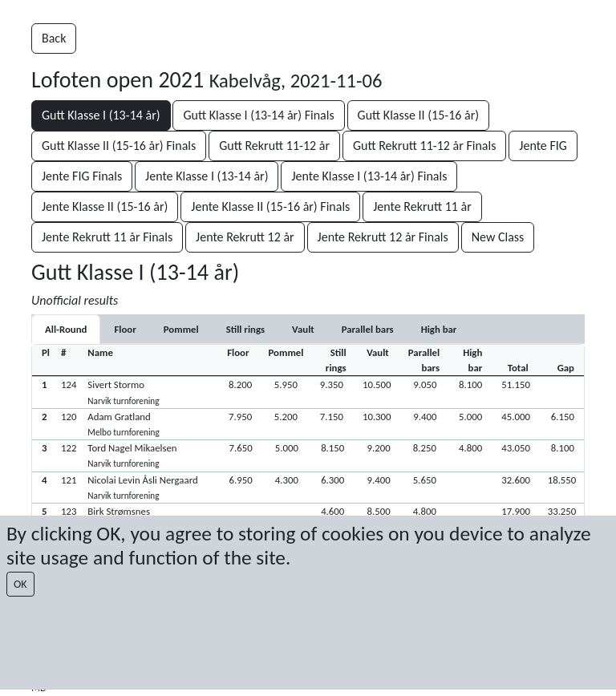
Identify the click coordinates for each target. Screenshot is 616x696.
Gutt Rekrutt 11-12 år (274, 146)
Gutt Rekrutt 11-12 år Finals (425, 146)
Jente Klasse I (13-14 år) (207, 176)
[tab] (125, 329)
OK (20, 584)
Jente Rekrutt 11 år (422, 206)
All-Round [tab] (66, 329)
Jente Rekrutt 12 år (245, 237)
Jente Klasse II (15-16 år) (105, 206)
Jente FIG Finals (82, 176)
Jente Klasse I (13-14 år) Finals (369, 176)
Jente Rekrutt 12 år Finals (383, 237)
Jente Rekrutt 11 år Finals (107, 237)
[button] (308, 392)
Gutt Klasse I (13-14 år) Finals (258, 115)
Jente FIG (543, 146)
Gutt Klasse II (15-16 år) (419, 115)
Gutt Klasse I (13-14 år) (101, 115)
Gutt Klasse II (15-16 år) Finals (119, 146)
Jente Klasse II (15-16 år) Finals (270, 206)
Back (54, 38)
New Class (498, 237)
